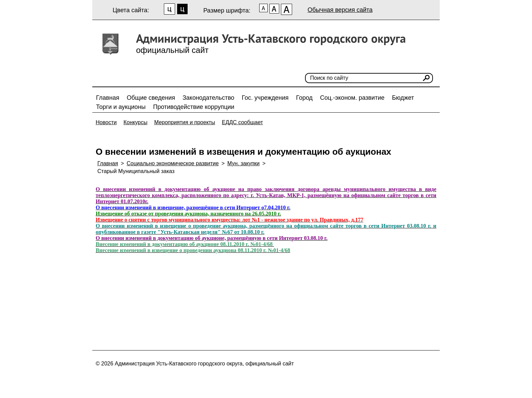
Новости (106, 122)
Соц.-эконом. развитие (352, 98)
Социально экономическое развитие (173, 163)
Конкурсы (135, 122)
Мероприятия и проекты (185, 122)
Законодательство (208, 98)
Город (305, 98)
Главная (108, 98)
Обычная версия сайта (340, 10)
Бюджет (403, 98)
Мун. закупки (243, 163)
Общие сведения (151, 98)
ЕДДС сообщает (242, 122)
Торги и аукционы (121, 107)
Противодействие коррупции (194, 107)
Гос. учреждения (265, 98)
